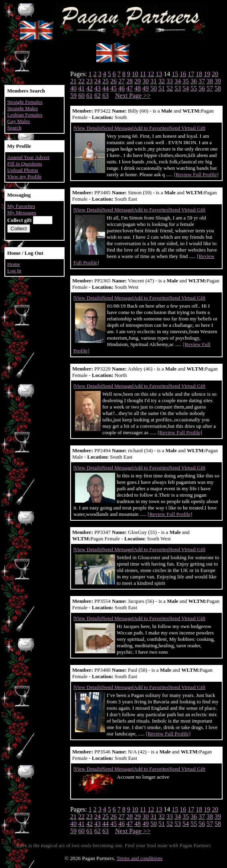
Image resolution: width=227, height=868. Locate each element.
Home (14, 264)
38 (210, 81)
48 (138, 88)
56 (202, 88)
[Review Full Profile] (196, 174)
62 (97, 96)
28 (130, 81)
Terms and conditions (139, 858)
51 (162, 88)
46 (122, 88)
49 (146, 88)
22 (81, 81)
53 (178, 88)
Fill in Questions (25, 164)
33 (170, 81)
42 (89, 88)
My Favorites (21, 206)
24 (97, 81)
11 (143, 74)
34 (178, 81)
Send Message (118, 128)
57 (210, 88)
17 (191, 74)
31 (154, 81)
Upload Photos (23, 170)
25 (105, 81)
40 (73, 88)
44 (105, 88)
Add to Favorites (151, 128)
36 (194, 81)
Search (14, 128)
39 (218, 81)
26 (113, 81)
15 (175, 74)
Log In (14, 271)
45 (113, 88)
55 (194, 88)
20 (215, 74)
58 (218, 88)
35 (186, 81)
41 (81, 88)
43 (97, 88)
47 (130, 88)
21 (73, 81)
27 (122, 81)
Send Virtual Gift (187, 128)
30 (146, 81)
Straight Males (22, 108)
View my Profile (24, 176)
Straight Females (25, 102)
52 (170, 88)
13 (159, 74)
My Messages (22, 212)
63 (105, 96)
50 (154, 88)
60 (81, 96)
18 (199, 74)
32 (162, 81)
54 (186, 88)
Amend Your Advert (28, 157)
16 (183, 74)
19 (207, 74)
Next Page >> (133, 96)
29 (138, 81)
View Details (88, 128)
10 (135, 74)
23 (89, 81)
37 (202, 81)
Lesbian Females (25, 115)
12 (151, 74)
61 (89, 96)
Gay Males (19, 121)
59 (73, 96)
